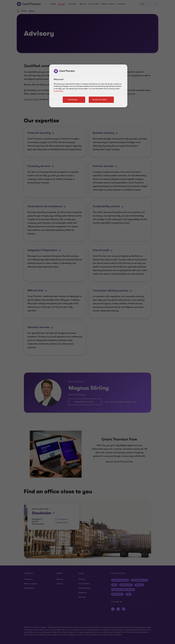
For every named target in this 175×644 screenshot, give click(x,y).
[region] (88, 86)
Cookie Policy (58, 91)
